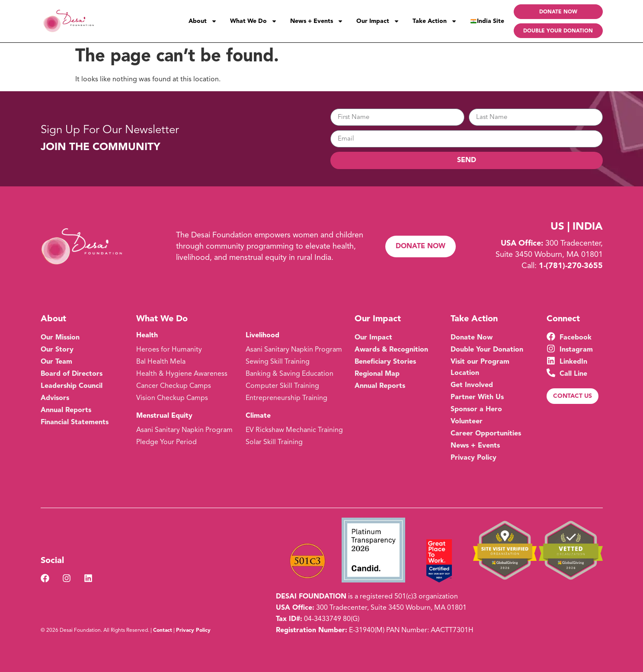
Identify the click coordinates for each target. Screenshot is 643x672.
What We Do (254, 21)
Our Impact (378, 21)
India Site (487, 21)
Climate (258, 416)
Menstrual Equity (164, 416)
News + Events (317, 21)
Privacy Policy (193, 630)
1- (571, 266)
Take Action (435, 21)
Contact (163, 630)
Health (147, 336)
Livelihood (262, 336)
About (203, 21)
